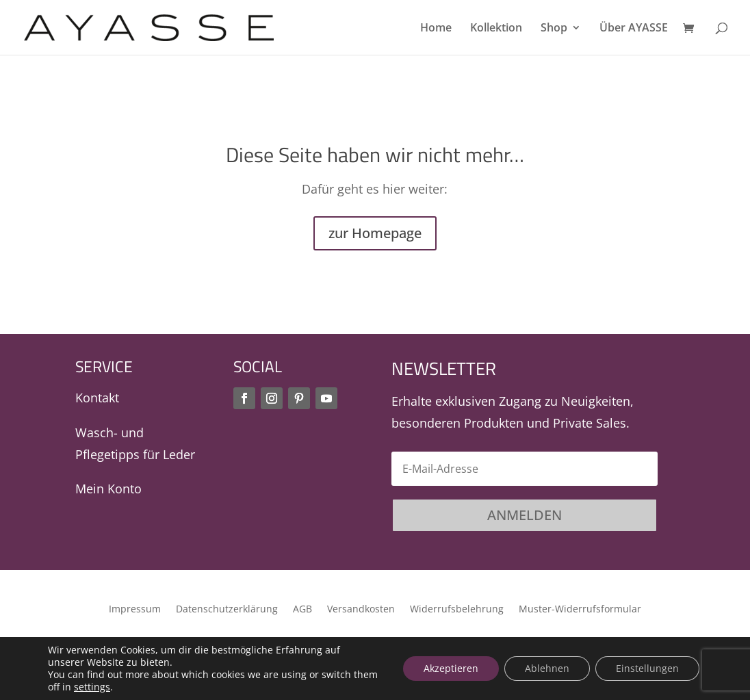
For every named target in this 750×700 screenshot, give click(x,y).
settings (92, 687)
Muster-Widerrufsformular (580, 610)
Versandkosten (361, 610)
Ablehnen (547, 668)
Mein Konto (108, 489)
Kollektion (496, 29)
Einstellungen (647, 668)
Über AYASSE (634, 29)
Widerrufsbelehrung (457, 610)
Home (436, 29)
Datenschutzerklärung (227, 610)
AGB (302, 610)
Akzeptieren (451, 668)
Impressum (135, 610)
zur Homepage (375, 233)
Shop (554, 29)
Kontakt (97, 398)
